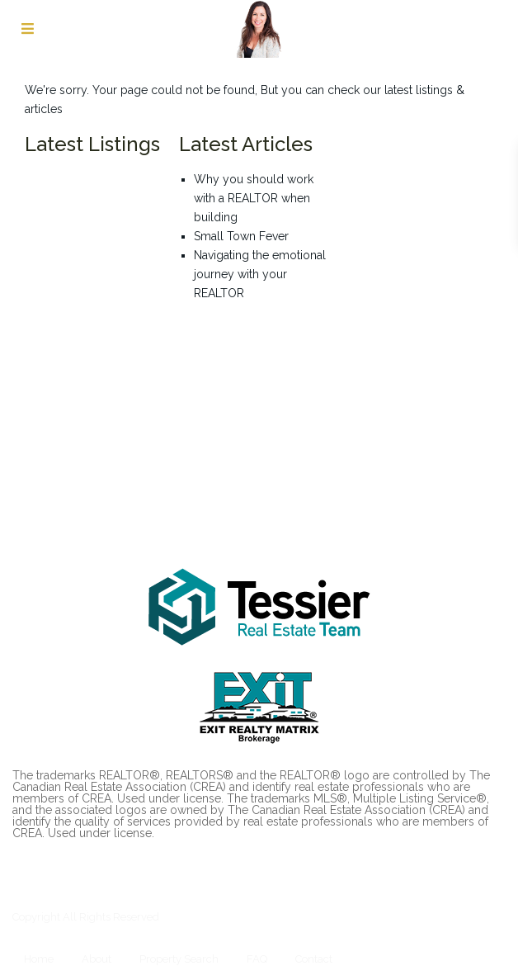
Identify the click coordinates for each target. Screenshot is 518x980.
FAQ (257, 959)
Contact (314, 959)
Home (39, 959)
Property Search (179, 959)
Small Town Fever (241, 236)
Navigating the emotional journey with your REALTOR (260, 274)
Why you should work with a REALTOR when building (254, 198)
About (97, 959)
